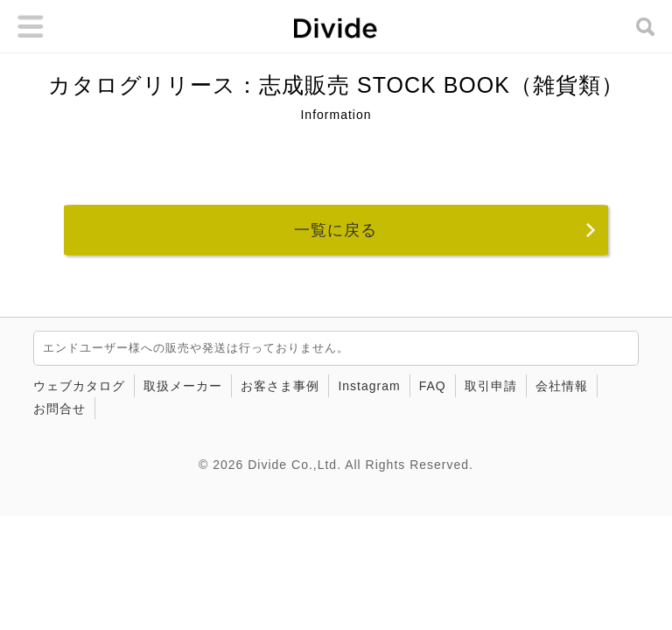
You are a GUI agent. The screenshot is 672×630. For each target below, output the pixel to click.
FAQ (433, 386)
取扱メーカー (183, 386)
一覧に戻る (336, 230)
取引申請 (491, 386)
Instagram (369, 386)
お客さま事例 (280, 386)
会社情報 (562, 386)
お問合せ (59, 409)
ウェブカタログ (79, 386)
